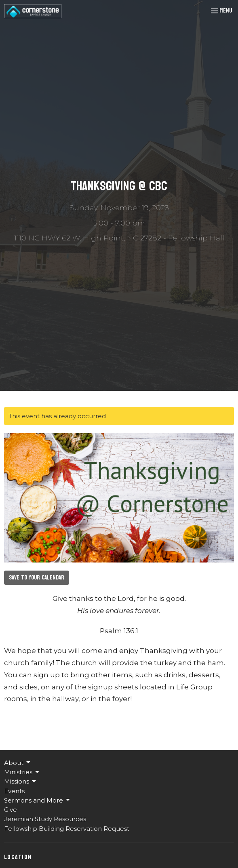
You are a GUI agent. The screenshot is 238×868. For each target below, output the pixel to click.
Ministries (22, 772)
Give (11, 810)
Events (14, 791)
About (18, 763)
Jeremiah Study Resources (45, 819)
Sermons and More (38, 800)
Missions (21, 782)
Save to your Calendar (37, 578)
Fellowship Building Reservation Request (67, 829)
